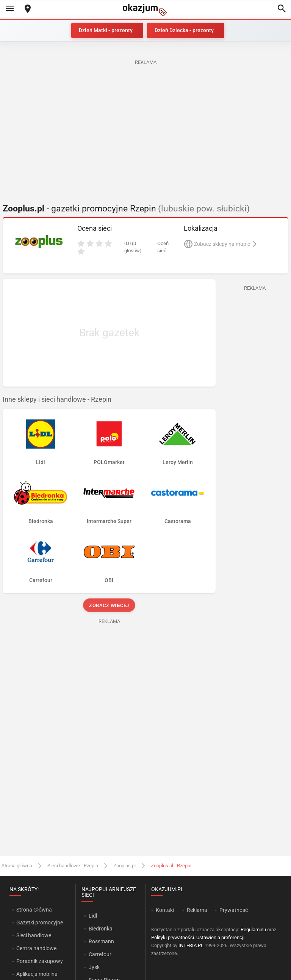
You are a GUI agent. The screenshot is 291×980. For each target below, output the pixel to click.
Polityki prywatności (173, 937)
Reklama (197, 910)
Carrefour (100, 954)
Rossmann (101, 941)
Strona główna (17, 866)
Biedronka (101, 929)
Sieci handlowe (34, 935)
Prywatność (234, 910)
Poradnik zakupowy (40, 961)
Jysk (94, 967)
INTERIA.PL (191, 945)
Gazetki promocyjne (40, 923)
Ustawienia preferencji (220, 937)
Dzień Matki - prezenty (106, 30)
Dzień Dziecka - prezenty (184, 30)
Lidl (93, 916)
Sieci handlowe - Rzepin (73, 866)
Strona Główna (34, 910)
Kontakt (165, 910)
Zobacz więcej (109, 605)
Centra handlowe (36, 948)
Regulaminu (253, 930)
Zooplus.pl (124, 866)
